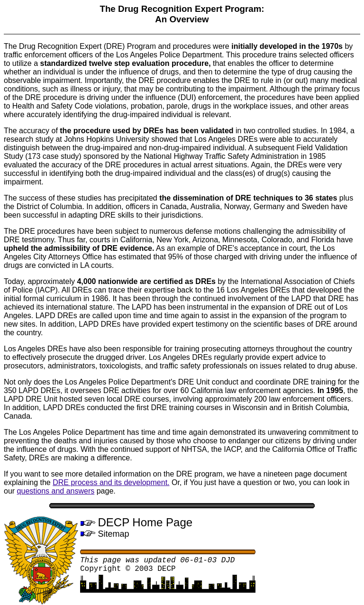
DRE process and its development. (111, 482)
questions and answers (56, 491)
